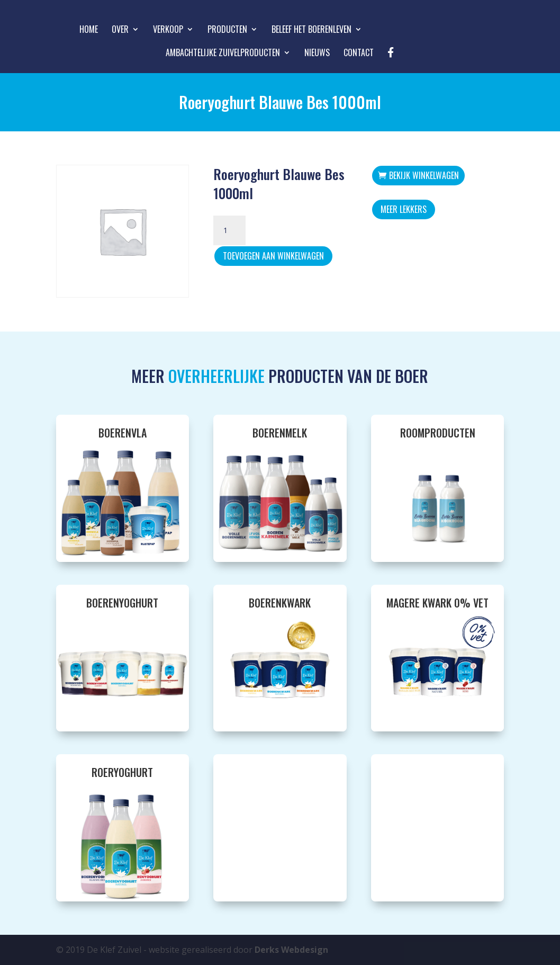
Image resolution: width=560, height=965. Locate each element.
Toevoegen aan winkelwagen (273, 256)
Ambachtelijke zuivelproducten (223, 54)
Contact (359, 54)
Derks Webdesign (291, 950)
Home (89, 30)
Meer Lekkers (404, 209)
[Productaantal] (229, 230)
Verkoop (168, 30)
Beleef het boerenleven (311, 30)
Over (120, 30)
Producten (227, 30)
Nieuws (317, 54)
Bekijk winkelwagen (424, 175)
